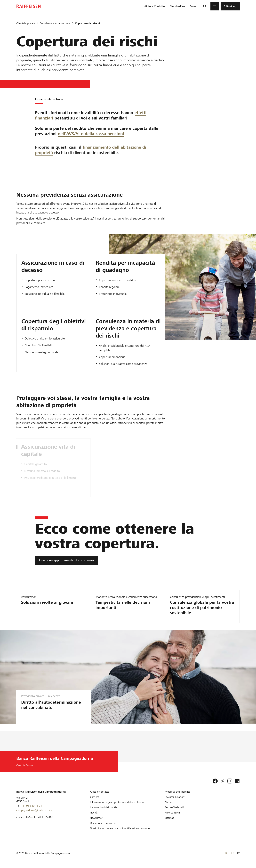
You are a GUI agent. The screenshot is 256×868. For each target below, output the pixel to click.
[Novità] (94, 813)
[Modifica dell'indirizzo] (178, 792)
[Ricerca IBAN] (172, 813)
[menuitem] (155, 6)
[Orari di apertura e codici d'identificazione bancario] (120, 828)
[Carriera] (95, 797)
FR (233, 853)
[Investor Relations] (175, 797)
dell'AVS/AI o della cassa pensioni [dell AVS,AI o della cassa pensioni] (91, 150)
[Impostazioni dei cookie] (104, 807)
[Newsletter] (96, 818)
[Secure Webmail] (174, 807)
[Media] (168, 802)
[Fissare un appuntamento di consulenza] (66, 560)
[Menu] (215, 6)
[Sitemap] (170, 818)
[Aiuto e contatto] (100, 792)
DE (227, 853)
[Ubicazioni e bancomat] (103, 823)
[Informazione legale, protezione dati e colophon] (118, 802)
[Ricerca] (205, 6)
